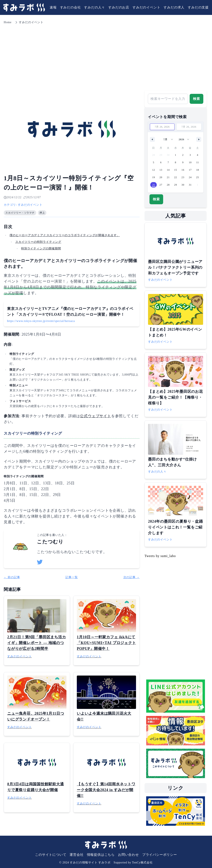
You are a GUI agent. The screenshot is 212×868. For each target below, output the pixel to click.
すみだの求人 (174, 7)
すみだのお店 (119, 7)
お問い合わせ (128, 855)
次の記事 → (131, 577)
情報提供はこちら (101, 855)
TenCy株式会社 (142, 863)
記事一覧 (72, 577)
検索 (196, 99)
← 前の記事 (12, 577)
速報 (53, 7)
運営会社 (76, 855)
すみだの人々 (95, 7)
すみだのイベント (146, 7)
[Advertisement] (106, 56)
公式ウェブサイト (95, 416)
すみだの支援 (198, 7)
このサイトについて (51, 855)
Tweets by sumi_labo (160, 556)
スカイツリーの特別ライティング (38, 242)
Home (8, 22)
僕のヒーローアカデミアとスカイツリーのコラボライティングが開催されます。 (65, 235)
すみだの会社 (70, 7)
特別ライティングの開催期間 (41, 248)
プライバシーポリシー (160, 855)
